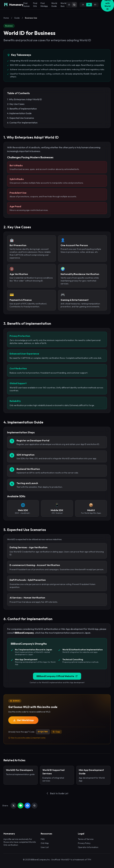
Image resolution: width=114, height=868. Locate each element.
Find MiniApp (44, 5)
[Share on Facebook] (27, 806)
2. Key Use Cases (16, 104)
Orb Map (45, 843)
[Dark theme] (74, 5)
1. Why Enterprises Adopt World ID (25, 99)
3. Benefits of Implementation (22, 109)
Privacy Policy (84, 843)
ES (95, 5)
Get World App (23, 720)
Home (6, 18)
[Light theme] (69, 5)
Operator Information (88, 847)
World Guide (54, 5)
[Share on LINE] (21, 806)
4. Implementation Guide (19, 113)
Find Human (27, 5)
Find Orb (35, 5)
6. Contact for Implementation (22, 123)
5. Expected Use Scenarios (21, 118)
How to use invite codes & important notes (27, 738)
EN (89, 5)
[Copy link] (34, 806)
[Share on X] (14, 806)
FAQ (43, 839)
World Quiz (63, 5)
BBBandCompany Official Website (57, 676)
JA (83, 5)
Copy (56, 732)
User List (45, 847)
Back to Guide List (57, 793)
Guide (17, 18)
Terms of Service (86, 839)
